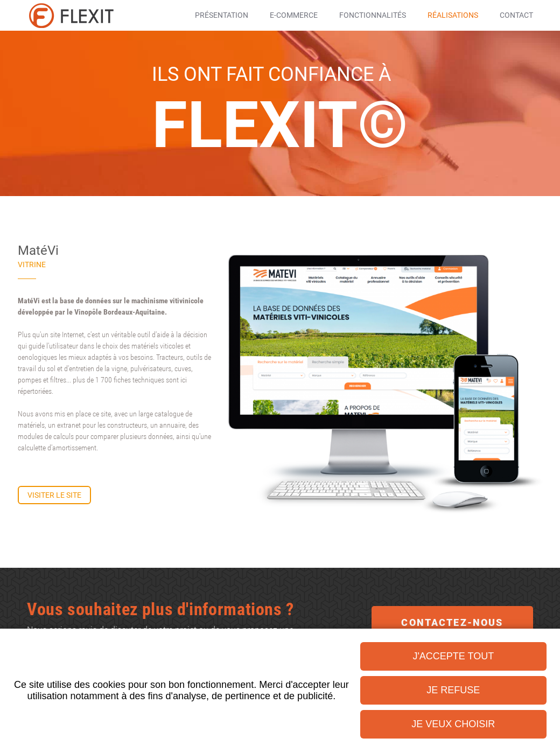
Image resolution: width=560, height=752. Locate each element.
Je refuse (453, 690)
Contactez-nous (452, 622)
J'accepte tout (453, 656)
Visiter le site (54, 495)
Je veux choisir (453, 724)
